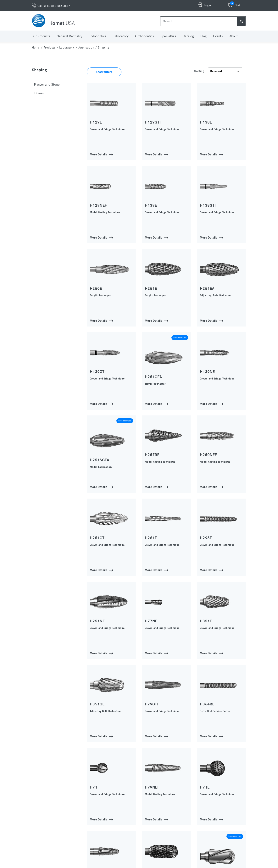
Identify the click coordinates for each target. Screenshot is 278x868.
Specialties (168, 36)
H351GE (97, 704)
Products (50, 48)
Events (218, 36)
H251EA (207, 289)
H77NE (151, 621)
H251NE (97, 621)
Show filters (104, 72)
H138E (206, 122)
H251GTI (98, 538)
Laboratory (121, 36)
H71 (94, 787)
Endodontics (97, 36)
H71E (205, 787)
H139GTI (98, 372)
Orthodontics (145, 36)
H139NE (207, 372)
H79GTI (152, 704)
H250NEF (208, 455)
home (36, 48)
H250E (96, 289)
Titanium (40, 93)
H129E (96, 122)
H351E (206, 621)
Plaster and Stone (47, 85)
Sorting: (200, 71)
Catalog (188, 36)
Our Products (41, 36)
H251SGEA (100, 460)
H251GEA (153, 377)
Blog (203, 36)
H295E (206, 538)
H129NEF (98, 205)
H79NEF (152, 787)
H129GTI (153, 122)
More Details (99, 154)
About (234, 36)
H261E (151, 538)
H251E (151, 289)
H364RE (207, 704)
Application (86, 48)
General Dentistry (69, 36)
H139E (151, 205)
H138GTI (208, 205)
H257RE (152, 455)
